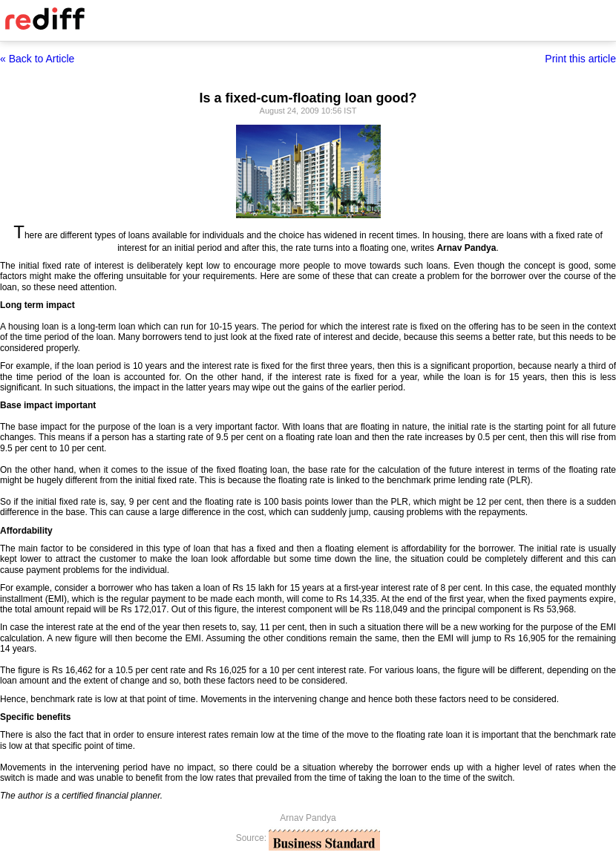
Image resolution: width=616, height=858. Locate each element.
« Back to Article (37, 59)
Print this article (580, 59)
